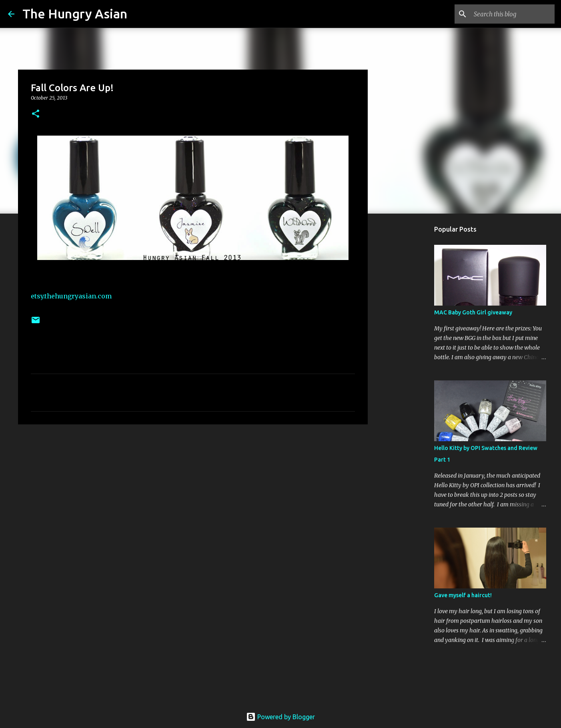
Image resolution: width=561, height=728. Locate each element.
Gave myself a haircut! (463, 595)
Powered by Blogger (280, 717)
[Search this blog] (513, 14)
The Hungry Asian (75, 14)
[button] (36, 114)
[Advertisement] (193, 492)
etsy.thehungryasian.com (71, 296)
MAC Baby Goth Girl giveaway (473, 312)
